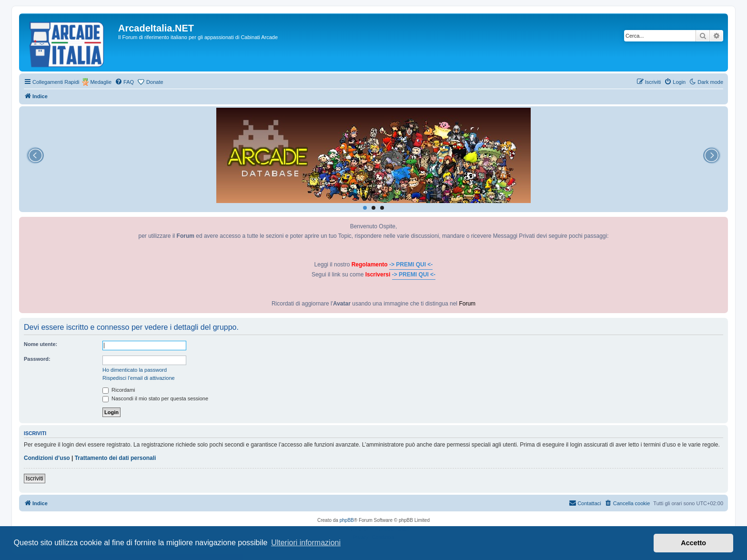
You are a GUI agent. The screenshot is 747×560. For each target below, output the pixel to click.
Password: (37, 359)
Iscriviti (35, 479)
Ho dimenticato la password (135, 370)
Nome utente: (40, 344)
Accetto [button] (693, 543)
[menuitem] (124, 82)
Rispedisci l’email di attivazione (139, 378)
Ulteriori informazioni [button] (306, 543)
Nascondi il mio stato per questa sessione (155, 398)
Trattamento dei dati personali (116, 458)
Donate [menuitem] (155, 82)
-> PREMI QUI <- (411, 265)
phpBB (347, 520)
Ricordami (119, 390)
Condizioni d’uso (47, 458)
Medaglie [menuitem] (101, 82)
